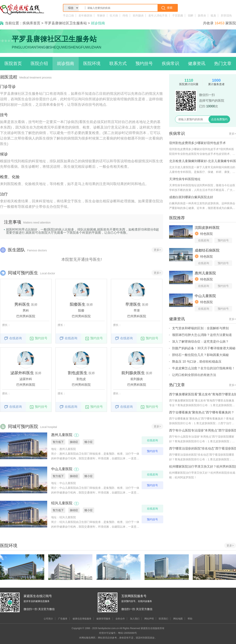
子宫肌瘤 (178, 16)
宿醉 (191, 16)
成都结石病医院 (207, 250)
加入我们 (135, 619)
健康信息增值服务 (82, 619)
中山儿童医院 (62, 469)
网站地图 (178, 619)
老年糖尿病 (85, 16)
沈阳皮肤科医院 (207, 228)
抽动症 (74, 442)
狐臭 (213, 16)
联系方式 (118, 63)
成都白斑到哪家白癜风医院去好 (191, 197)
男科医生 (22, 304)
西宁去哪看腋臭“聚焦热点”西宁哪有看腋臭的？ (202, 412)
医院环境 (92, 63)
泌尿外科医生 (22, 373)
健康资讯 (197, 63)
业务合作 (120, 619)
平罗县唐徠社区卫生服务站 (66, 23)
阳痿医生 (78, 304)
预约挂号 (144, 63)
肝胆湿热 (226, 16)
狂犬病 (114, 16)
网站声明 (149, 619)
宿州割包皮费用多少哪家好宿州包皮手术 (197, 143)
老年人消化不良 (158, 16)
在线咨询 (13, 338)
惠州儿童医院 (62, 435)
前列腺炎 (138, 16)
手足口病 (68, 16)
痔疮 (125, 16)
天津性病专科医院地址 (185, 179)
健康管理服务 (103, 619)
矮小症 (88, 442)
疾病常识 (171, 63)
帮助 (190, 619)
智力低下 (58, 442)
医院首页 (13, 63)
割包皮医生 (78, 373)
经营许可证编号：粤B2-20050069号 (118, 633)
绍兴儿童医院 (62, 503)
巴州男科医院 (26, 316)
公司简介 (48, 619)
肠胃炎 (202, 16)
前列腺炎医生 (133, 373)
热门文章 (223, 63)
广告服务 (63, 619)
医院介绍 (39, 63)
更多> (157, 250)
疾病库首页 (31, 23)
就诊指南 (65, 63)
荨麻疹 (101, 16)
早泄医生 (133, 304)
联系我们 (163, 619)
